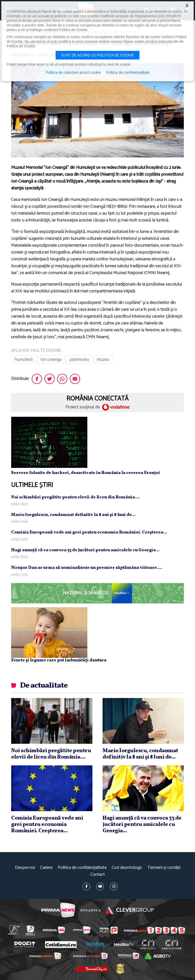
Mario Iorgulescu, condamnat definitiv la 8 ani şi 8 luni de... (73, 515)
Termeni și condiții (164, 868)
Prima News (58, 910)
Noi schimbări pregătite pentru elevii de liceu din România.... (76, 497)
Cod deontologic (127, 868)
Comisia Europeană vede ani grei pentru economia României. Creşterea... (89, 532)
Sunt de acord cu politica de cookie (97, 55)
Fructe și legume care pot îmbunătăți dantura (59, 660)
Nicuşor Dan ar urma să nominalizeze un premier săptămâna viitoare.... (87, 568)
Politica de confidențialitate (82, 868)
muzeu (103, 360)
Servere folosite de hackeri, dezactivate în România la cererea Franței (86, 473)
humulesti (24, 360)
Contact (98, 875)
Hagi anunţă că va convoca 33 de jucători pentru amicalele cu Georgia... (85, 550)
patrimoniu (79, 360)
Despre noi (25, 868)
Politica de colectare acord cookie (73, 73)
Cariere (46, 868)
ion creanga (51, 360)
